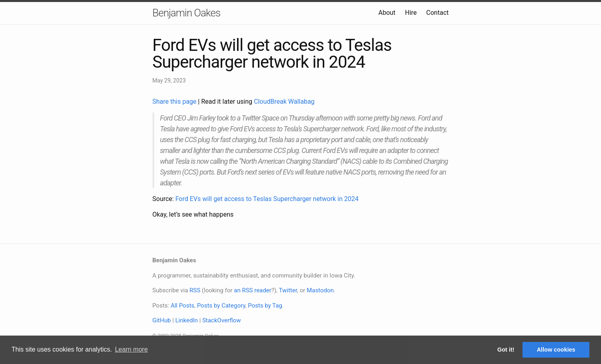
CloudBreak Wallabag (284, 102)
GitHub (162, 320)
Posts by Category (221, 306)
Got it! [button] (506, 350)
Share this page (175, 102)
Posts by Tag (265, 306)
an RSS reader (253, 290)
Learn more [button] (131, 349)
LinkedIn (187, 320)
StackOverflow (221, 320)
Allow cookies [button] (556, 350)
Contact (438, 13)
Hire (411, 13)
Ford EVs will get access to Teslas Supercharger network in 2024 (267, 199)
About (387, 13)
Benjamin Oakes (187, 13)
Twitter (288, 290)
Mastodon (320, 290)
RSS (195, 290)
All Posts (182, 306)
